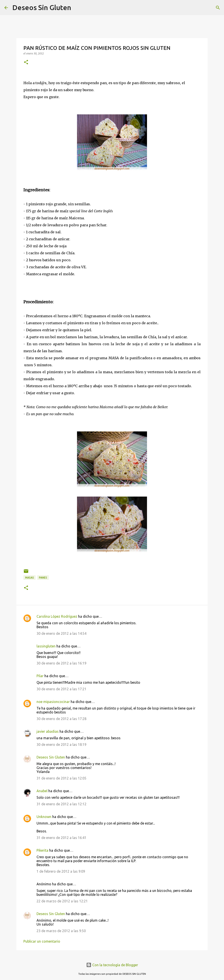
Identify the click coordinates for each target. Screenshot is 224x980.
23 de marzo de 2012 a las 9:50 (61, 931)
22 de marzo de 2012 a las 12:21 (62, 901)
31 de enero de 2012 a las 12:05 (61, 778)
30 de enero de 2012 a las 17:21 (61, 689)
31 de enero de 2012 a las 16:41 (61, 838)
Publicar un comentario (42, 941)
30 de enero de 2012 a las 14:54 (61, 633)
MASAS (30, 578)
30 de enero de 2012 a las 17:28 (61, 719)
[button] (26, 62)
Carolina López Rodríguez (57, 616)
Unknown (44, 817)
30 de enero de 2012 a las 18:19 (61, 745)
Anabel (42, 791)
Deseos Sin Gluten (42, 7)
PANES (43, 578)
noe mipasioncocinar (53, 702)
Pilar (40, 676)
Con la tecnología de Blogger (112, 965)
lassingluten (46, 646)
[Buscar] (77, 8)
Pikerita (42, 850)
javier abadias (48, 731)
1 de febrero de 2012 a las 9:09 (61, 871)
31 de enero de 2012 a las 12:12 (61, 804)
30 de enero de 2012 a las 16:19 (61, 663)
